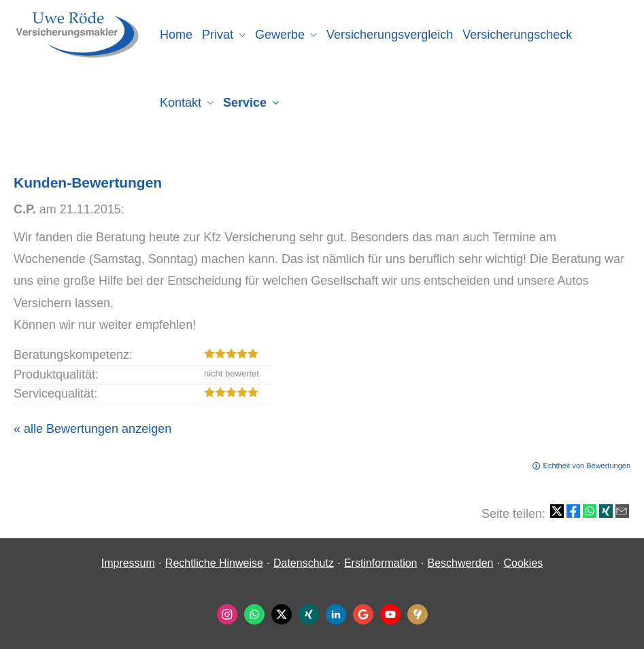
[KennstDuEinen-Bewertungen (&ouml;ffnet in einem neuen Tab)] (418, 614)
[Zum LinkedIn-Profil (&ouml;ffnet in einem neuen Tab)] (336, 614)
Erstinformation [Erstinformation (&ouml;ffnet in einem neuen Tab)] (381, 563)
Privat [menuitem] (218, 35)
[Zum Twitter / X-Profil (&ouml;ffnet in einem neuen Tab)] (282, 614)
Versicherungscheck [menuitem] (517, 35)
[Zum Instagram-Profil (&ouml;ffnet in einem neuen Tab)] (227, 614)
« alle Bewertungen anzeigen (92, 429)
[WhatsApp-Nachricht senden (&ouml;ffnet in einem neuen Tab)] (254, 614)
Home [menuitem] (176, 35)
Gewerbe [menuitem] (280, 35)
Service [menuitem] (245, 103)
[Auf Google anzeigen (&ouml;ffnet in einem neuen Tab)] (363, 614)
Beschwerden (461, 563)
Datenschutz (304, 563)
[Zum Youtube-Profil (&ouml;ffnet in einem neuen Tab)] (390, 614)
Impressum (128, 563)
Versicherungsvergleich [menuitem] (390, 35)
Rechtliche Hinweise (214, 563)
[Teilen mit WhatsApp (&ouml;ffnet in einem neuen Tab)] (590, 511)
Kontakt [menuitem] (181, 103)
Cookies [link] (523, 563)
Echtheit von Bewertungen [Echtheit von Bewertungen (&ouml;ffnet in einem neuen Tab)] (587, 466)
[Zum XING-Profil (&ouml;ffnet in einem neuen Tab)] (309, 614)
